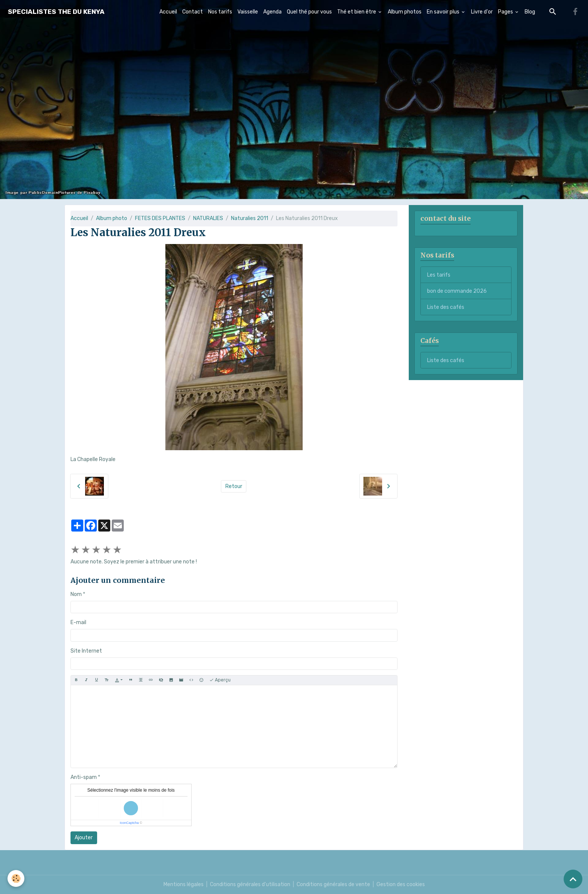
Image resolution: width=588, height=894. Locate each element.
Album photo (112, 218)
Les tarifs (439, 275)
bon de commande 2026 (457, 291)
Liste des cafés (446, 307)
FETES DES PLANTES (160, 218)
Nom (76, 594)
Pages (506, 12)
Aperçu (220, 680)
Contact (193, 12)
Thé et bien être (357, 12)
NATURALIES (208, 218)
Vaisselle (248, 12)
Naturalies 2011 (250, 218)
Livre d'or (482, 12)
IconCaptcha (129, 823)
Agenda (272, 12)
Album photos (405, 12)
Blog (530, 12)
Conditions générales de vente (333, 884)
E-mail (78, 622)
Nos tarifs (220, 12)
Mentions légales (184, 884)
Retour (234, 486)
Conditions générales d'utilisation (250, 884)
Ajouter (84, 838)
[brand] (56, 12)
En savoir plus (444, 12)
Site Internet (86, 651)
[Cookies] (16, 878)
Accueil (168, 12)
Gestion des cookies (401, 884)
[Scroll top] (573, 879)
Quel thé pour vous (309, 12)
